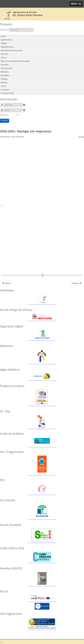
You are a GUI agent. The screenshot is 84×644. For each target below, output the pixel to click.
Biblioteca (5, 72)
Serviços (4, 54)
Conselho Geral (7, 93)
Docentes (5, 65)
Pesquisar (4, 30)
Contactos (5, 90)
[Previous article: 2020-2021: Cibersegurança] (7, 283)
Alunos (4, 58)
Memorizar (4, 115)
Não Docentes (7, 68)
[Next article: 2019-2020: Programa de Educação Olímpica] (76, 283)
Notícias (4, 83)
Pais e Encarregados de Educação (15, 61)
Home (3, 36)
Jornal (3, 86)
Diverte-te (38, 376)
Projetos (4, 79)
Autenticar (5, 121)
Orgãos (4, 43)
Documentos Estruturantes (12, 50)
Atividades (5, 75)
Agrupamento (6, 40)
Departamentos (7, 47)
